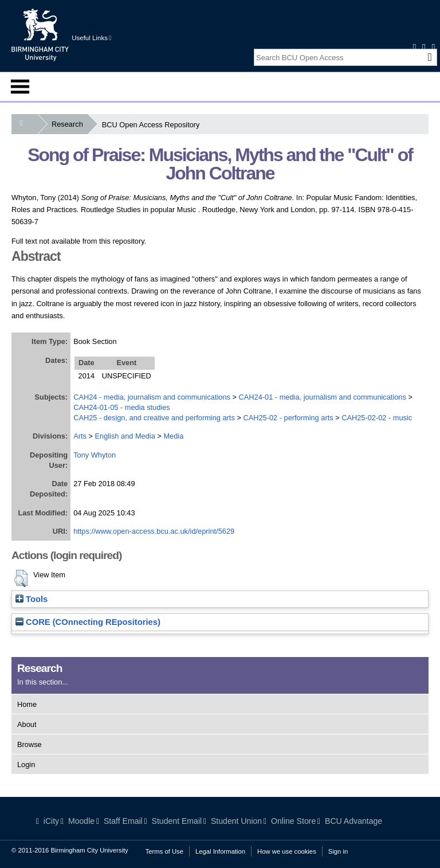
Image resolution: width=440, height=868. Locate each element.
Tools (32, 599)
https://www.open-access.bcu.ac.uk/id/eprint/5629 (154, 531)
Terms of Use (164, 851)
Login (26, 765)
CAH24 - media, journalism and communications (152, 397)
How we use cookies (287, 851)
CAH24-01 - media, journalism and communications (323, 397)
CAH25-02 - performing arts (288, 418)
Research (70, 124)
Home (27, 704)
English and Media (125, 436)
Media (173, 436)
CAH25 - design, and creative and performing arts (154, 418)
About (27, 724)
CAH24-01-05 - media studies (122, 407)
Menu (20, 87)
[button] (21, 578)
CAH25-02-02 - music (377, 418)
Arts (80, 436)
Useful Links (91, 38)
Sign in (338, 851)
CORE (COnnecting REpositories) (88, 622)
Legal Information (220, 851)
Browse (30, 744)
